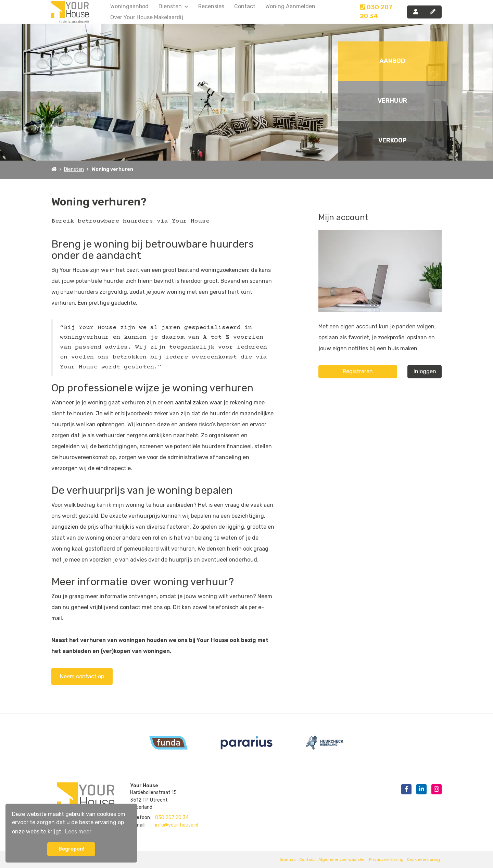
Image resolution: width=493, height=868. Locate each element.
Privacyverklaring (386, 859)
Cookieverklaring (424, 859)
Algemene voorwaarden (342, 859)
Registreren (358, 371)
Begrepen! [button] (71, 849)
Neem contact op (82, 676)
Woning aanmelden (290, 6)
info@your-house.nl (177, 825)
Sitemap (288, 859)
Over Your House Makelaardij (147, 17)
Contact (245, 6)
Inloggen (425, 371)
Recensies (211, 6)
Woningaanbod (129, 6)
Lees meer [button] (78, 832)
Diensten (173, 6)
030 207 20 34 (376, 12)
